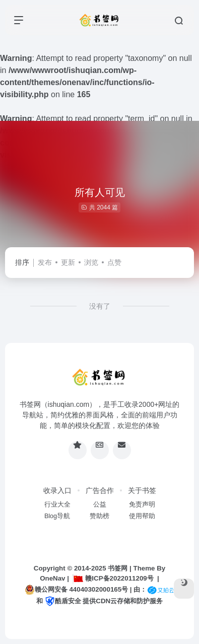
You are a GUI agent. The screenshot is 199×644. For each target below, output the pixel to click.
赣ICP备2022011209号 (113, 578)
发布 (45, 262)
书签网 (118, 568)
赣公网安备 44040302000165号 (76, 590)
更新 (68, 262)
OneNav (52, 578)
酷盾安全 (63, 601)
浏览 (91, 262)
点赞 (114, 262)
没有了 (100, 306)
